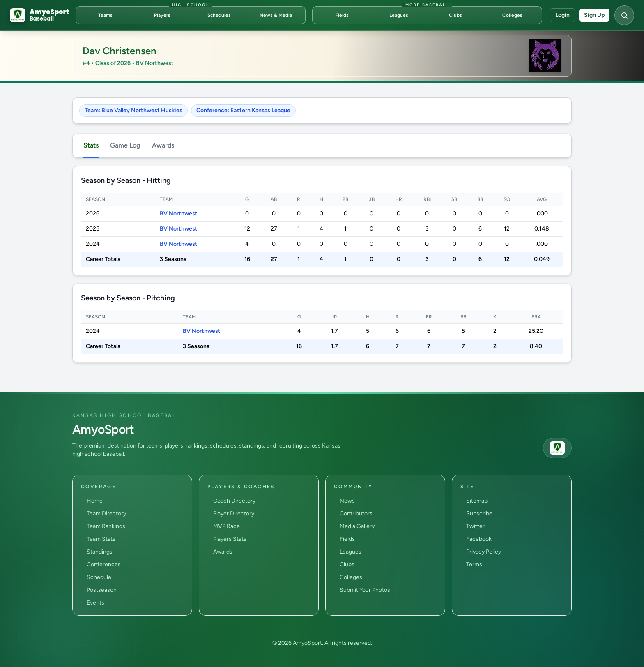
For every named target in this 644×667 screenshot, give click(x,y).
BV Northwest (179, 213)
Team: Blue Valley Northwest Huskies (133, 110)
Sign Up (594, 15)
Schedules (219, 15)
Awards (163, 145)
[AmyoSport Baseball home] (39, 15)
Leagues (399, 15)
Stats (91, 145)
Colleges (512, 15)
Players (162, 15)
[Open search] (624, 15)
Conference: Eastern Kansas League (243, 110)
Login (562, 15)
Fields (342, 15)
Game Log (125, 145)
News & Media (276, 15)
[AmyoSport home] (557, 448)
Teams (105, 15)
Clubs (455, 15)
